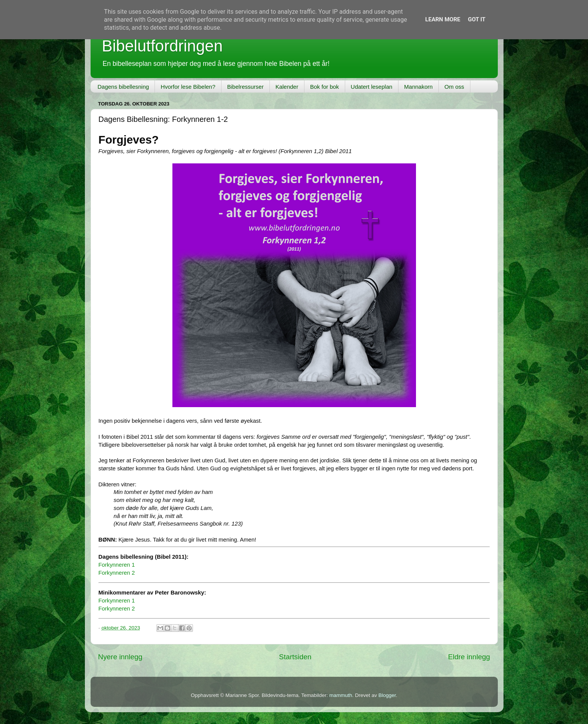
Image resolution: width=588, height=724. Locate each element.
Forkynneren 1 (117, 565)
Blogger (387, 695)
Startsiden (295, 657)
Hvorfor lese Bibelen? (188, 87)
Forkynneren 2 (117, 573)
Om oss (454, 87)
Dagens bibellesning (123, 87)
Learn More (443, 19)
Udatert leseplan (372, 87)
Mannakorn (418, 87)
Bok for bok (325, 87)
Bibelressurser (245, 87)
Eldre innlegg (469, 657)
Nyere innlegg (120, 657)
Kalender (287, 87)
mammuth (341, 695)
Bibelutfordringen (163, 46)
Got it (476, 19)
